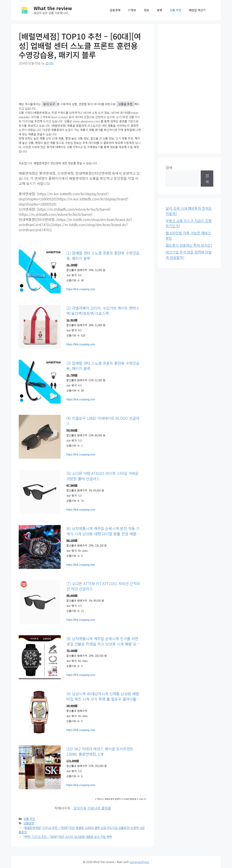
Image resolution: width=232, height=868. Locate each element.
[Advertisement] (189, 89)
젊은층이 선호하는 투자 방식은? (189, 245)
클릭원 (106, 808)
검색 (169, 168)
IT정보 (132, 10)
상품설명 (29, 823)
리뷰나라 (94, 808)
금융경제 (115, 10)
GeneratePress (139, 862)
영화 (159, 10)
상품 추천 (176, 10)
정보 (147, 10)
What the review (53, 8)
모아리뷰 (80, 808)
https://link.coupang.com (81, 289)
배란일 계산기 (197, 10)
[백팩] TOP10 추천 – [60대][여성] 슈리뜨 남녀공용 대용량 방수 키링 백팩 (68, 837)
